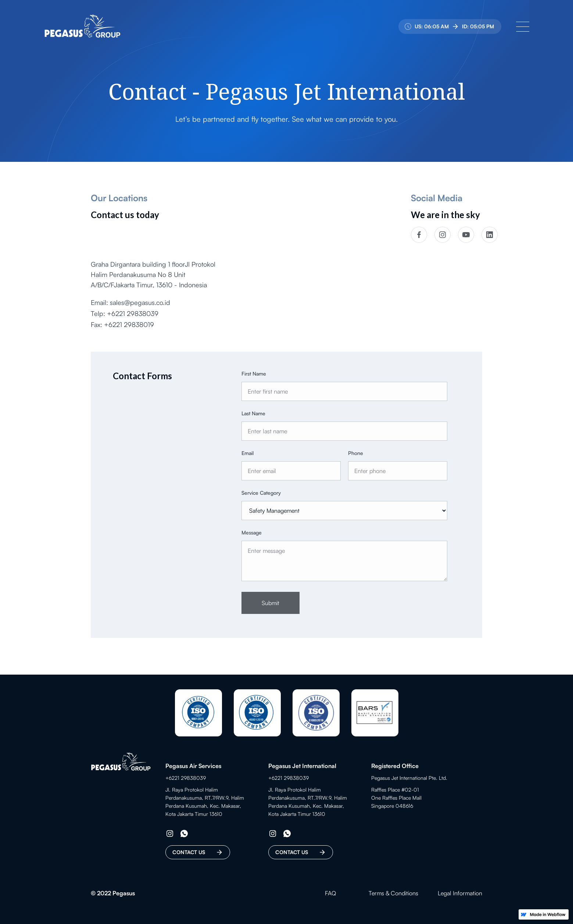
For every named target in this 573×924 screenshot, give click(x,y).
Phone (356, 454)
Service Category (261, 493)
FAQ (330, 893)
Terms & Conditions (393, 893)
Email (248, 454)
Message (252, 533)
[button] (523, 26)
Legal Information (460, 893)
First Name (254, 374)
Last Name (253, 414)
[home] (82, 26)
